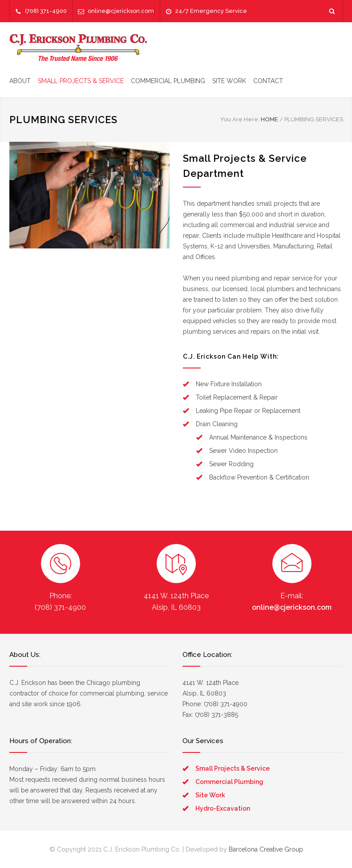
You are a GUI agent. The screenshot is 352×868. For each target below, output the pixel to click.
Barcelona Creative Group (266, 849)
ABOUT (20, 81)
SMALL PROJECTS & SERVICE (81, 81)
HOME (269, 119)
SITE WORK (229, 81)
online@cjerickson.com (121, 11)
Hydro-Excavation (223, 808)
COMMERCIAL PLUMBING (168, 81)
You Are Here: (240, 119)
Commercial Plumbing (229, 782)
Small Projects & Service (233, 768)
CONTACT (268, 81)
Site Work (210, 795)
